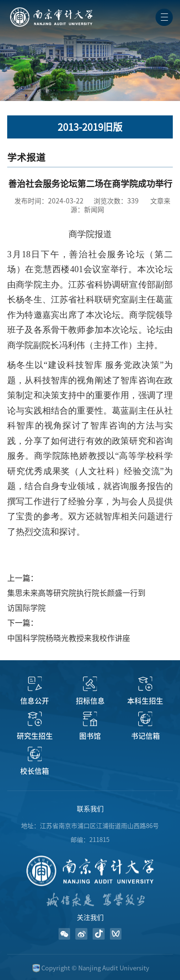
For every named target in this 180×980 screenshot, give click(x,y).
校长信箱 (35, 771)
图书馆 (90, 736)
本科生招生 (145, 701)
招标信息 (90, 701)
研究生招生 (35, 736)
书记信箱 (145, 736)
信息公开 (35, 701)
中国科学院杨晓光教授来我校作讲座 (69, 638)
